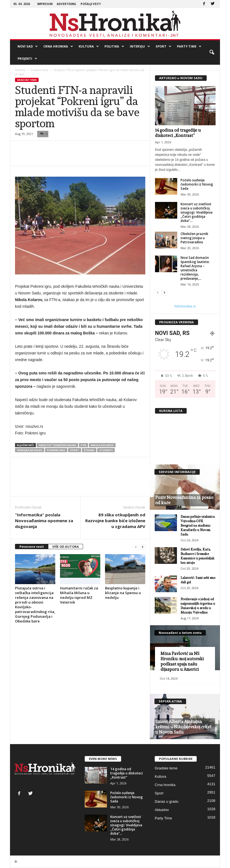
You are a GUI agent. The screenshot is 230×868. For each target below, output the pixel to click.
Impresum (45, 4)
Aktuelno (162, 810)
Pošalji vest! (91, 4)
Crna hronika (58, 46)
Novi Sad (28, 46)
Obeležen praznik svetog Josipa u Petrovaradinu (194, 238)
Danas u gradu (167, 801)
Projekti (27, 59)
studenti (106, 450)
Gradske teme (39, 70)
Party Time (189, 46)
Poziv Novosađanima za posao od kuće (184, 500)
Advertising (66, 4)
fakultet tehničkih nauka (57, 445)
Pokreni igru (56, 450)
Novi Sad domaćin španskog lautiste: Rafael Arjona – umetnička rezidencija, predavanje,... (195, 268)
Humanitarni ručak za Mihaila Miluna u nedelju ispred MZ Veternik (79, 595)
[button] (212, 52)
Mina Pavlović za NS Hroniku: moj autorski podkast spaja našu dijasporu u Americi (182, 661)
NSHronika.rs (185, 306)
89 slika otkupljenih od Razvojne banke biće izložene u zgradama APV (115, 521)
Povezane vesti (32, 546)
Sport (163, 46)
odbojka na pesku (30, 450)
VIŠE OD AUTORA (66, 546)
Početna (20, 70)
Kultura (89, 46)
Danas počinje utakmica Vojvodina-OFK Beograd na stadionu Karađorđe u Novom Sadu (198, 526)
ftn (83, 445)
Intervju (140, 46)
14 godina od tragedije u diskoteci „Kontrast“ (178, 133)
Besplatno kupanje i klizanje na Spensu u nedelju (123, 593)
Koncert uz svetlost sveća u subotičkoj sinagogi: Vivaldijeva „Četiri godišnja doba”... (197, 212)
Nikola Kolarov (102, 445)
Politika (114, 46)
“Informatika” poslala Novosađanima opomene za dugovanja (44, 521)
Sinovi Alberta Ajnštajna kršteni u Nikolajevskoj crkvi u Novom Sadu (183, 727)
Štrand (89, 450)
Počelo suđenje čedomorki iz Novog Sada (197, 184)
